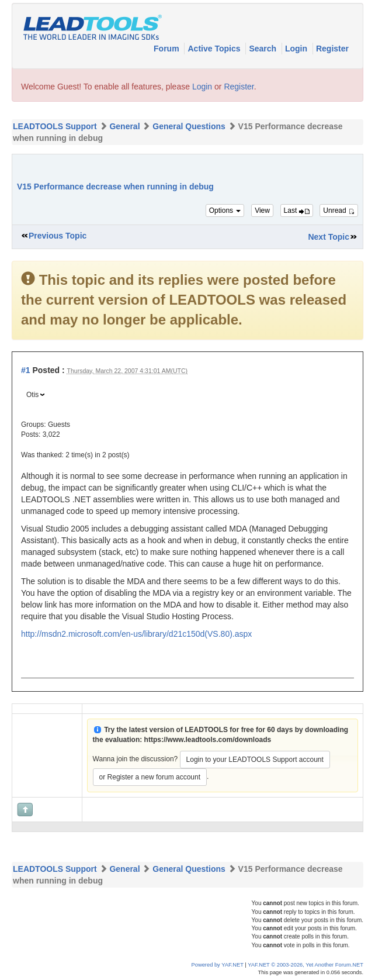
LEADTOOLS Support (55, 126)
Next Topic (329, 237)
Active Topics (215, 49)
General (124, 126)
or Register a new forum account (150, 777)
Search (264, 49)
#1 (26, 370)
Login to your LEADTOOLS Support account (255, 760)
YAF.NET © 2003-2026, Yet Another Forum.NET (305, 965)
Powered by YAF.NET (218, 965)
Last (297, 211)
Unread (339, 211)
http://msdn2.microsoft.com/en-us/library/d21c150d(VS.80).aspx (136, 634)
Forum (167, 49)
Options (225, 211)
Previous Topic (58, 236)
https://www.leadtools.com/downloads (208, 740)
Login (297, 49)
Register (332, 49)
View (262, 211)
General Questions (189, 126)
